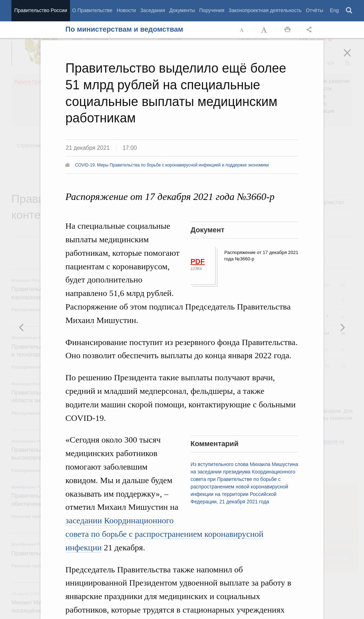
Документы (182, 10)
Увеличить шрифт (265, 30)
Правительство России (41, 10)
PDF (198, 261)
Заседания (152, 10)
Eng (334, 10)
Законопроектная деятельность (265, 10)
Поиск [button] (349, 11)
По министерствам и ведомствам (124, 29)
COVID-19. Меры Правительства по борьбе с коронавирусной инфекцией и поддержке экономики (172, 165)
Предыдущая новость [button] (342, 327)
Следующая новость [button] (22, 327)
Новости (126, 10)
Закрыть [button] (352, 58)
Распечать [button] (288, 30)
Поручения (212, 10)
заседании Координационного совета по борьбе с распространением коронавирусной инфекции (164, 534)
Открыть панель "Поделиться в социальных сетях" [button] (310, 30)
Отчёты (314, 10)
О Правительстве (92, 10)
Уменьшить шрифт (242, 30)
